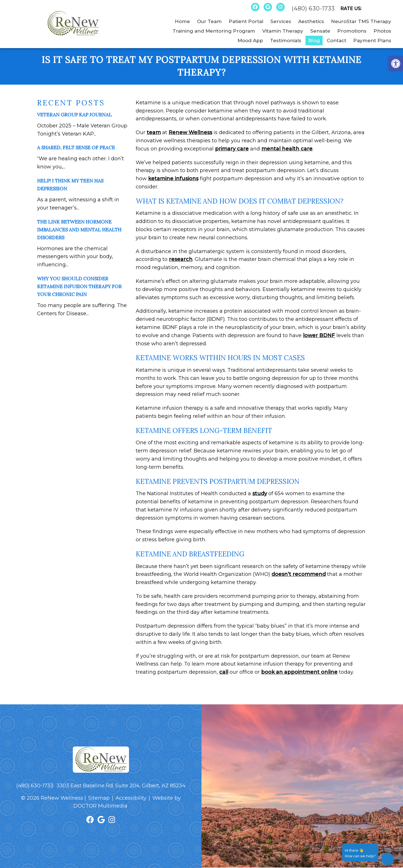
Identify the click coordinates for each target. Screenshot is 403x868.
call (224, 672)
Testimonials (286, 40)
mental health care (287, 149)
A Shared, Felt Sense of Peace (76, 148)
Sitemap (99, 798)
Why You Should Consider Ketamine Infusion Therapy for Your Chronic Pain (79, 287)
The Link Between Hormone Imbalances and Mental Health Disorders (79, 230)
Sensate (320, 31)
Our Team (209, 21)
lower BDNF (319, 335)
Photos (382, 31)
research (181, 259)
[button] (396, 64)
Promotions (352, 31)
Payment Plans (372, 40)
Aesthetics (311, 21)
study (260, 493)
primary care (232, 149)
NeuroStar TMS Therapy (361, 21)
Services (281, 21)
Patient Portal (246, 21)
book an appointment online (299, 672)
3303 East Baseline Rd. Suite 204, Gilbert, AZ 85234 (121, 786)
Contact (337, 40)
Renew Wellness (190, 132)
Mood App (250, 40)
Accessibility (131, 798)
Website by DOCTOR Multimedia (127, 802)
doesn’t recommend (299, 574)
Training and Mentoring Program (214, 31)
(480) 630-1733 (313, 8)
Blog (314, 40)
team (154, 132)
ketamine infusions (173, 179)
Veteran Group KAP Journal (74, 115)
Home (182, 21)
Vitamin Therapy (283, 31)
